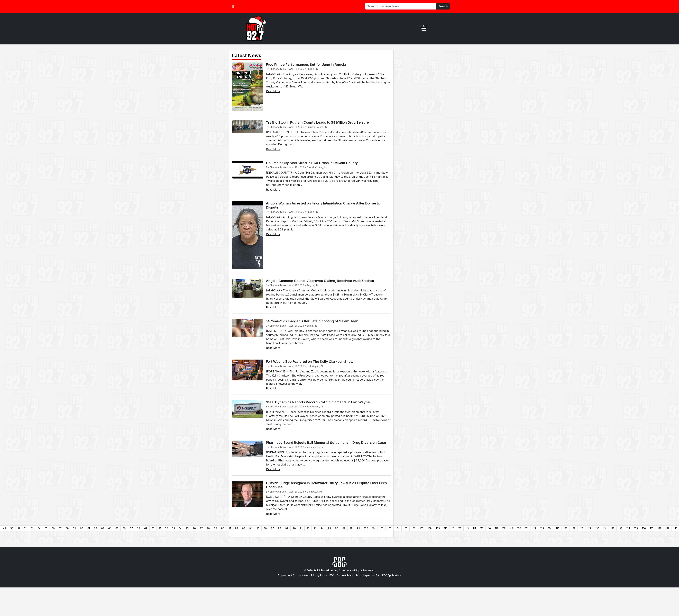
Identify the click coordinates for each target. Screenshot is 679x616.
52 (25, 528)
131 (605, 528)
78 (208, 528)
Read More (273, 91)
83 (244, 528)
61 (89, 528)
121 (527, 528)
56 (53, 528)
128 (581, 528)
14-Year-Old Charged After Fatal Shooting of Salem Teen (312, 321)
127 (574, 528)
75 (187, 528)
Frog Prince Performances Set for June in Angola (306, 65)
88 (280, 528)
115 (482, 528)
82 (237, 528)
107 (422, 528)
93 (315, 528)
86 (265, 528)
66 (124, 528)
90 (294, 528)
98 (351, 528)
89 (287, 528)
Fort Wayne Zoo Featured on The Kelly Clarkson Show (310, 362)
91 (301, 528)
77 (201, 528)
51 (19, 528)
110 (446, 528)
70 (153, 528)
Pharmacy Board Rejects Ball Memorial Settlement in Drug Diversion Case (326, 443)
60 (82, 528)
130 (597, 528)
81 (230, 528)
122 (534, 528)
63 (103, 528)
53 (32, 528)
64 (110, 528)
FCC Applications (392, 575)
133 (620, 528)
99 (358, 528)
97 (344, 528)
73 (173, 528)
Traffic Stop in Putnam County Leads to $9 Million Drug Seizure (317, 122)
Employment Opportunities (293, 575)
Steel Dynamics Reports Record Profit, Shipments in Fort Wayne (318, 402)
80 (223, 528)
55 (46, 528)
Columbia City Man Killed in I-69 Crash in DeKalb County (312, 163)
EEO (332, 575)
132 (613, 528)
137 (652, 528)
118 (504, 528)
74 (180, 528)
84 (251, 528)
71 (160, 528)
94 (322, 528)
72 (167, 528)
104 (398, 528)
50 (12, 528)
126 (566, 528)
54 (39, 528)
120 (519, 528)
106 (414, 528)
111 (453, 528)
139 (668, 528)
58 (67, 528)
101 (374, 528)
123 (542, 528)
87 (272, 528)
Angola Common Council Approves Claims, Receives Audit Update (320, 281)
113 (467, 528)
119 (511, 528)
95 (329, 528)
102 (382, 528)
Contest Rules (345, 575)
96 (337, 528)
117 (497, 528)
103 (390, 528)
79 (215, 528)
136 (644, 528)
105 (406, 528)
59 (74, 528)
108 (430, 528)
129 (589, 528)
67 (131, 528)
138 (660, 528)
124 (550, 528)
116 (489, 528)
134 (628, 528)
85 (258, 528)
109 (438, 528)
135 (636, 528)
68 (139, 528)
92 (308, 528)
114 (474, 528)
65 (117, 528)
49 (5, 528)
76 (194, 528)
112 (460, 528)
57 (60, 528)
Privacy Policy (319, 575)
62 (95, 528)
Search (443, 6)
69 (146, 528)
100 (366, 528)
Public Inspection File (368, 575)
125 (558, 528)
